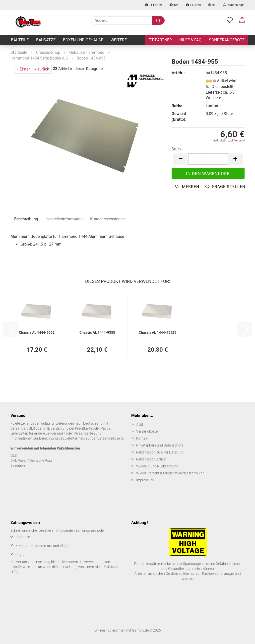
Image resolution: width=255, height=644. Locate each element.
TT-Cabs (193, 5)
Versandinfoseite (110, 438)
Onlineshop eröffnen (110, 630)
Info (174, 5)
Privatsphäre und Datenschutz (160, 445)
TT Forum (154, 5)
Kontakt (142, 438)
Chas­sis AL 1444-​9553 (97, 332)
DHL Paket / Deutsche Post (31, 460)
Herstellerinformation (64, 219)
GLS (14, 455)
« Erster (23, 69)
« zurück (42, 69)
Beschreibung (26, 219)
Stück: (177, 149)
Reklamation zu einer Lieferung (160, 452)
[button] (242, 20)
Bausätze (46, 40)
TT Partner (160, 40)
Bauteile (20, 40)
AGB (140, 424)
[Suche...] (158, 20)
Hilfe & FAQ (190, 40)
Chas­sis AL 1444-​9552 (37, 332)
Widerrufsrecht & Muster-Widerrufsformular (170, 473)
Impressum (145, 480)
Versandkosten (148, 431)
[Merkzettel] (230, 20)
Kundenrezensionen (107, 219)
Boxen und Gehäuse (83, 40)
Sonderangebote (227, 40)
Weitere (119, 40)
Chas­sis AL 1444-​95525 (158, 332)
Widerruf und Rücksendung (157, 466)
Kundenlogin (234, 5)
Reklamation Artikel (151, 459)
